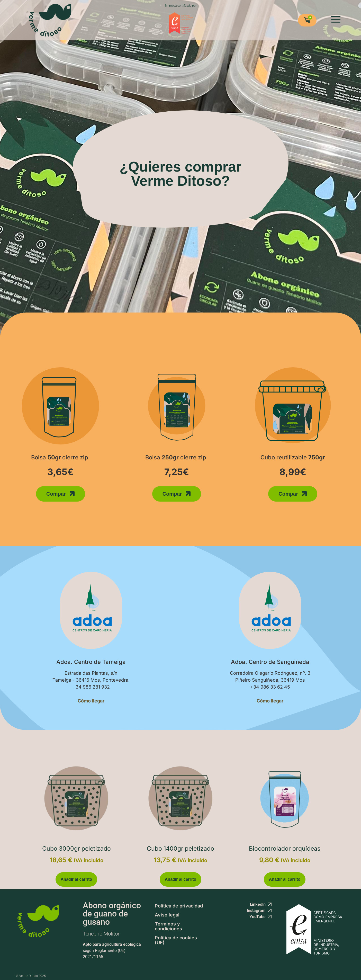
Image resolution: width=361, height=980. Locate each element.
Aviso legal (167, 915)
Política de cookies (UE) (176, 940)
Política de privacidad (179, 906)
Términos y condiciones (168, 926)
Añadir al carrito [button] (76, 879)
